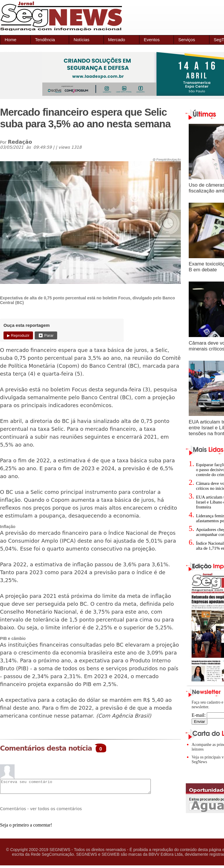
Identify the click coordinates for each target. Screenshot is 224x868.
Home (10, 40)
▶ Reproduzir (18, 335)
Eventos (152, 40)
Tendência (45, 40)
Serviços (187, 40)
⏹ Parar (46, 335)
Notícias (81, 40)
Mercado (117, 40)
